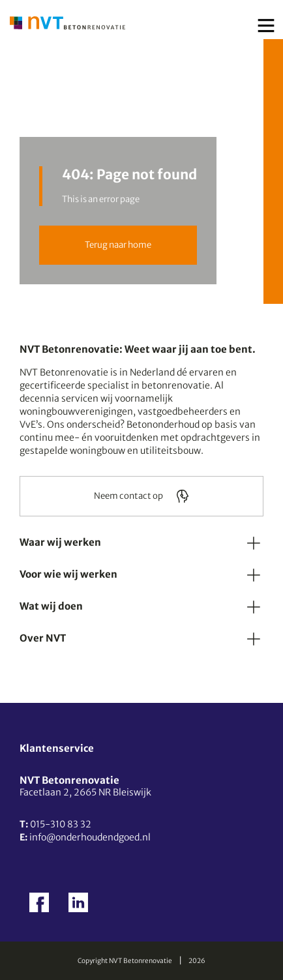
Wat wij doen (51, 606)
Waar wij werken (60, 542)
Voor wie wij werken (68, 574)
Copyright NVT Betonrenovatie (125, 961)
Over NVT (43, 638)
